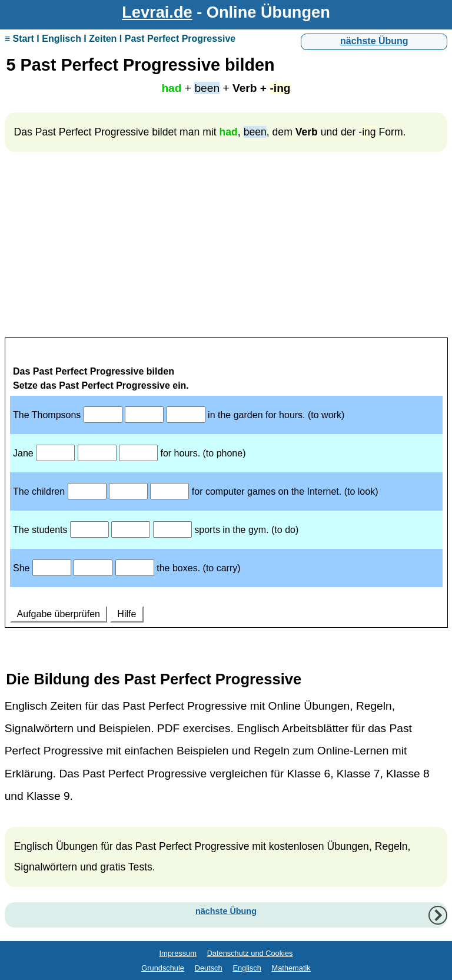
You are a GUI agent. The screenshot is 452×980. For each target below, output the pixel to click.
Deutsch (209, 968)
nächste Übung (374, 41)
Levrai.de (157, 12)
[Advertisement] (226, 250)
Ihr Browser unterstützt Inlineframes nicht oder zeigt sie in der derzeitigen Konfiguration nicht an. (226, 496)
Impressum (178, 953)
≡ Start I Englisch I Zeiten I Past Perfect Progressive (120, 39)
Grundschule (163, 968)
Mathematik (291, 968)
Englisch (247, 968)
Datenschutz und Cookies (250, 953)
